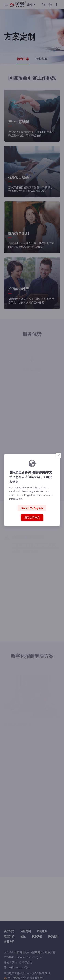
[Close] (59, 455)
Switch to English (32, 508)
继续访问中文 (32, 517)
